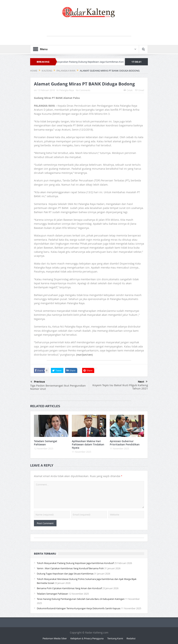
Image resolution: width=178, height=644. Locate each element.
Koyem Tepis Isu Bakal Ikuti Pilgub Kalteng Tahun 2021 (120, 387)
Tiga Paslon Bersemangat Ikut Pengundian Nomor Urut (58, 387)
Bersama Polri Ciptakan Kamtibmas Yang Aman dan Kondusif (69, 588)
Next (143, 382)
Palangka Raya (67, 90)
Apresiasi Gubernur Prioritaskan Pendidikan (125, 443)
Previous (38, 382)
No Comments (83, 90)
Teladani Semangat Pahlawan (46, 443)
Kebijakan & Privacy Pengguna (87, 638)
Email (140, 90)
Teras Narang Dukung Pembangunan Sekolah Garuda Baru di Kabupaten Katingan (81, 599)
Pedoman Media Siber (55, 638)
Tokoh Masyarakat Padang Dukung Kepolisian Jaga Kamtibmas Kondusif (91, 62)
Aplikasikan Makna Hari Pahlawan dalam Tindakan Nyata (88, 444)
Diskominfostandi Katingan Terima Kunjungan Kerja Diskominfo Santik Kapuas (79, 608)
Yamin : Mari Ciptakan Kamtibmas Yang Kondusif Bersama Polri (70, 568)
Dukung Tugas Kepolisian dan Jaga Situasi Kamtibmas (65, 574)
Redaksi (131, 638)
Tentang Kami (115, 638)
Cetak (128, 90)
